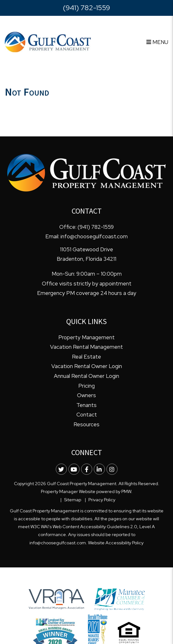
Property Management (86, 337)
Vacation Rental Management (86, 347)
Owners (86, 395)
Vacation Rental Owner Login (87, 366)
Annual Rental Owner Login (86, 376)
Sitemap (73, 500)
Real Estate (86, 357)
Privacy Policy (102, 500)
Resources (86, 424)
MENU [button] (157, 42)
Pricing (86, 386)
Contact (87, 415)
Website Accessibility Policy (116, 543)
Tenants (86, 405)
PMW (126, 491)
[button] (61, 469)
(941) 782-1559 (86, 8)
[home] (48, 41)
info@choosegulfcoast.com (94, 236)
